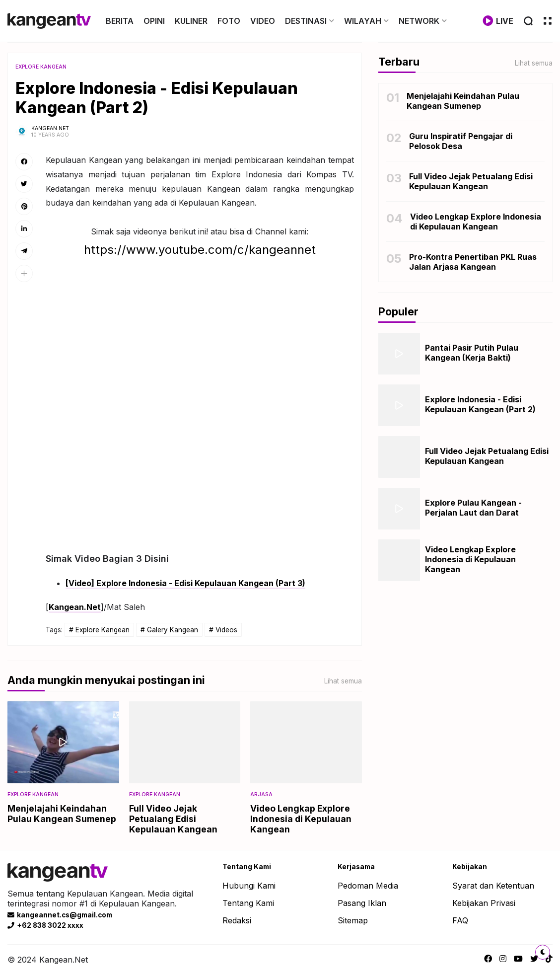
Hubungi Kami (249, 886)
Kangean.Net (75, 607)
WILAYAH (363, 21)
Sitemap (353, 920)
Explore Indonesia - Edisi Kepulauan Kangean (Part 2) (480, 404)
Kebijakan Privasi (484, 903)
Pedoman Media (368, 886)
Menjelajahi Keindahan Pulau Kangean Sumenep (62, 814)
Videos (226, 630)
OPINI (154, 21)
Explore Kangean (41, 67)
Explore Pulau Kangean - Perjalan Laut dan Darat (473, 508)
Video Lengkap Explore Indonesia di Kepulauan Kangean (301, 819)
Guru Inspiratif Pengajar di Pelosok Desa (461, 141)
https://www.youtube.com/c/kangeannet (200, 250)
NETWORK (419, 21)
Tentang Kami (248, 903)
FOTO (229, 21)
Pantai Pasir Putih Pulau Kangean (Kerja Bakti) (472, 353)
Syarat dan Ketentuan (493, 886)
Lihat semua (343, 681)
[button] (24, 273)
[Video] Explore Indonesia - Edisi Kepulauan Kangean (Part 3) (185, 583)
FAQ (460, 920)
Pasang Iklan (362, 903)
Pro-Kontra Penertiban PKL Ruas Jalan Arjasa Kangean (473, 262)
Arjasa (261, 794)
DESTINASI (306, 21)
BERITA (120, 21)
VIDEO (263, 21)
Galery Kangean (173, 630)
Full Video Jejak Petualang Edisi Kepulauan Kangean (173, 819)
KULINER (191, 21)
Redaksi (237, 920)
